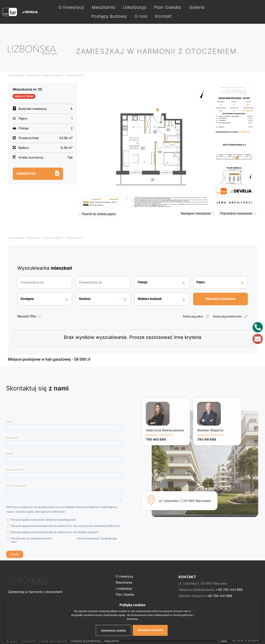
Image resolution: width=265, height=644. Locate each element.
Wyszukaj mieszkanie (221, 299)
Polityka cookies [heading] (132, 605)
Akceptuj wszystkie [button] (150, 630)
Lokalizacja (135, 7)
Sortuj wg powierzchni (227, 316)
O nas (141, 16)
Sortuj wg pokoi (193, 316)
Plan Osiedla (168, 7)
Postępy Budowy (109, 16)
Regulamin (111, 641)
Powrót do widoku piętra (99, 214)
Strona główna (16, 75)
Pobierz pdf (26, 174)
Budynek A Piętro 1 (53, 75)
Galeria (197, 7)
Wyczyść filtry (27, 316)
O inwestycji (71, 7)
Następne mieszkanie (196, 213)
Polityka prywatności (85, 641)
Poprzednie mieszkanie (236, 213)
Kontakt (164, 16)
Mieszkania (103, 7)
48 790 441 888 (220, 596)
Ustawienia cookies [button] (114, 631)
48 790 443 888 (230, 590)
